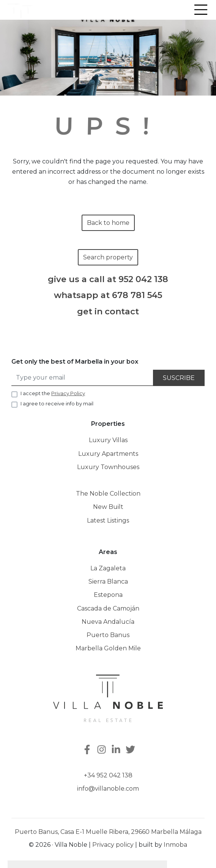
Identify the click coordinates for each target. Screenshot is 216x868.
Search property (108, 257)
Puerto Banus (108, 635)
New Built (108, 507)
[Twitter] (131, 750)
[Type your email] (83, 378)
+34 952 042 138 (108, 775)
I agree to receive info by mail (57, 403)
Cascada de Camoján (108, 608)
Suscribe (179, 378)
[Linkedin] (117, 750)
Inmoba (175, 845)
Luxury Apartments (108, 454)
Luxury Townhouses (108, 467)
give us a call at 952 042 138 (108, 279)
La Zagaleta (108, 568)
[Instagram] (102, 750)
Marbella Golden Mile (108, 648)
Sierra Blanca (108, 582)
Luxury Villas (108, 440)
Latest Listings (108, 520)
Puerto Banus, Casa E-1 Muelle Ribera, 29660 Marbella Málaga (108, 832)
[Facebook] (87, 750)
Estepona (108, 595)
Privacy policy (113, 845)
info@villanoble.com (108, 789)
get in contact (108, 312)
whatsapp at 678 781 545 (108, 295)
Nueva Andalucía (108, 622)
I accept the (53, 393)
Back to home (108, 223)
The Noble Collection (108, 494)
